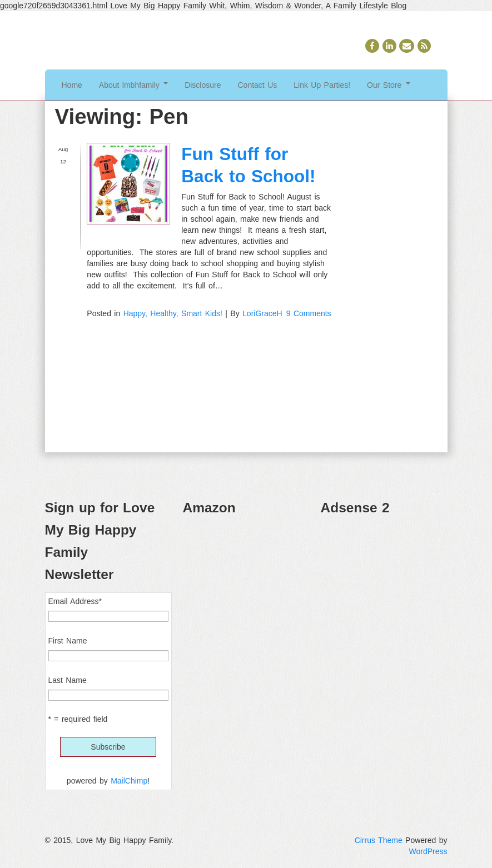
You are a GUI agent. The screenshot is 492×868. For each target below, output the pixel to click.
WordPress (428, 851)
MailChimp (129, 781)
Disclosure (203, 85)
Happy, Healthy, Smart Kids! (173, 313)
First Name (68, 641)
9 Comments (309, 313)
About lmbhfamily (133, 85)
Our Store (389, 85)
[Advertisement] (384, 581)
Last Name (68, 680)
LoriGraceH (262, 313)
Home (72, 85)
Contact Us (258, 85)
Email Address (75, 601)
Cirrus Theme (379, 840)
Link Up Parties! (322, 85)
